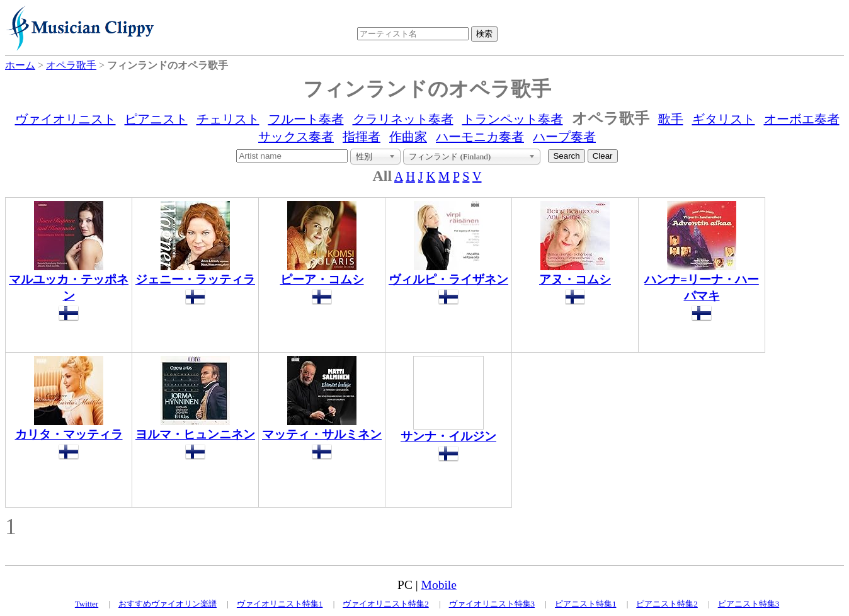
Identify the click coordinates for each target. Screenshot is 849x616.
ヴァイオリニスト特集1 (280, 604)
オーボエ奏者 (802, 119)
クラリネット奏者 (403, 119)
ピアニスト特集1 (586, 604)
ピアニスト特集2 (667, 604)
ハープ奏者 (564, 137)
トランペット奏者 (513, 119)
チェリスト (228, 119)
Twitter (87, 604)
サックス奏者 (296, 137)
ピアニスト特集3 (749, 604)
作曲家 (408, 137)
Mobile (439, 585)
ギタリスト (724, 119)
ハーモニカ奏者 (480, 137)
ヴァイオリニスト (66, 119)
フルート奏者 (306, 119)
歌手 (671, 119)
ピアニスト (156, 119)
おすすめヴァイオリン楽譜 (168, 604)
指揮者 (362, 137)
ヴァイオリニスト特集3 (492, 604)
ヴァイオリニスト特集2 (386, 604)
